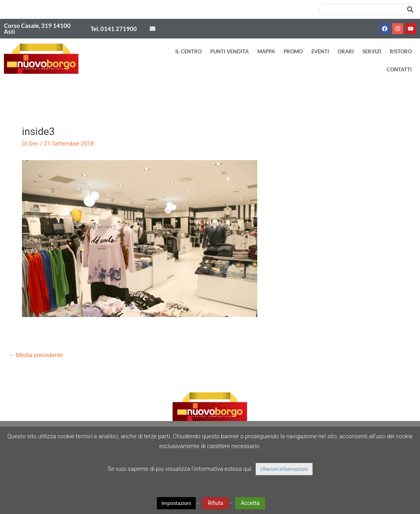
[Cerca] (410, 9)
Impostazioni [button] (176, 503)
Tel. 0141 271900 (114, 29)
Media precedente (36, 355)
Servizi (372, 51)
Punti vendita (229, 51)
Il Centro (188, 51)
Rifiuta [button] (216, 503)
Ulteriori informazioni (284, 469)
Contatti (399, 69)
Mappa (266, 51)
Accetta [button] (250, 503)
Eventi (320, 51)
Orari (346, 51)
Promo (293, 51)
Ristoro (401, 51)
